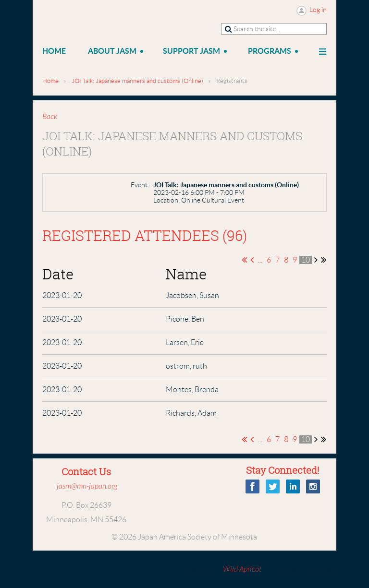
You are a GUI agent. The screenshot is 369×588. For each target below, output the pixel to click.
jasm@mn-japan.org (87, 486)
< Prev (252, 260)
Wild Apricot (242, 569)
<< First (244, 260)
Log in (318, 10)
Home (50, 81)
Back (50, 117)
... (260, 260)
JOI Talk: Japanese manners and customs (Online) (137, 81)
